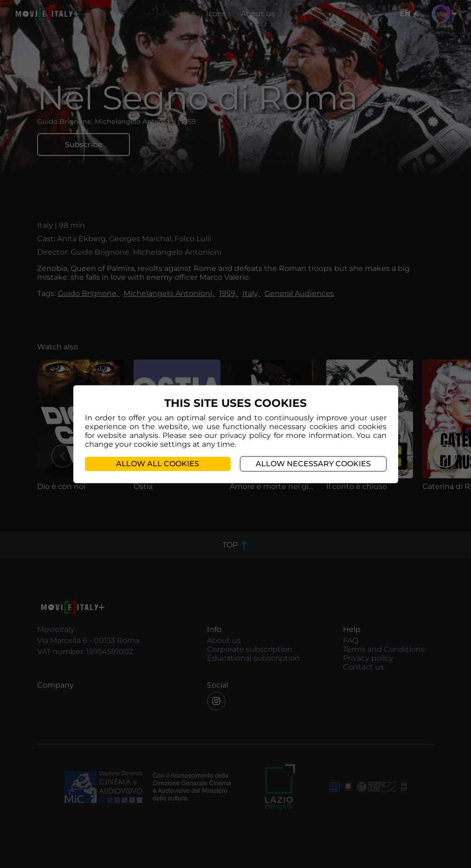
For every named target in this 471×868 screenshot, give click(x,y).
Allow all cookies (158, 464)
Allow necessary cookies (313, 464)
